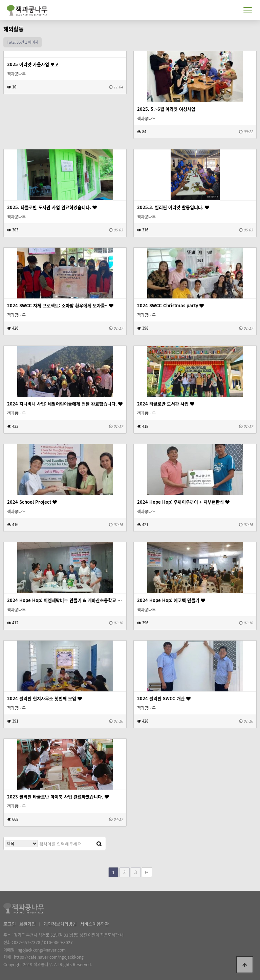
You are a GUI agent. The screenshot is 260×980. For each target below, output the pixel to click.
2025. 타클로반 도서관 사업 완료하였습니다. (52, 207)
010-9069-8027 (58, 942)
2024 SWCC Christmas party (170, 305)
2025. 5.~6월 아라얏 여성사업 (166, 109)
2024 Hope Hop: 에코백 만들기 (171, 600)
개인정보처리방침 (60, 924)
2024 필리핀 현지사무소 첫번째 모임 (45, 698)
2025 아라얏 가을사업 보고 (33, 64)
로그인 (10, 924)
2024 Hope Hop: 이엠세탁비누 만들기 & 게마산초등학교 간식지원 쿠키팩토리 (65, 600)
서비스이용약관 (94, 924)
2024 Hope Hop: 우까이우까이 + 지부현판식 (183, 502)
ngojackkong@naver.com (42, 950)
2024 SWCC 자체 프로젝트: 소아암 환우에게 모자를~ (60, 305)
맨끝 (147, 872)
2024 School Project (32, 502)
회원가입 (28, 924)
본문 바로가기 (0, 0)
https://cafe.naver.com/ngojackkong (49, 957)
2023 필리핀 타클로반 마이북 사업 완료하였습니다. (58, 797)
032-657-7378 (27, 942)
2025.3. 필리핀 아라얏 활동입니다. (173, 207)
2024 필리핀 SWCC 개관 (164, 698)
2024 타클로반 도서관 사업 (166, 404)
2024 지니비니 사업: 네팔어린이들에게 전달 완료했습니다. (65, 404)
